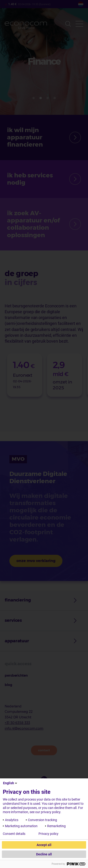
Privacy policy (48, 834)
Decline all (44, 854)
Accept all (44, 845)
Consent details (14, 834)
